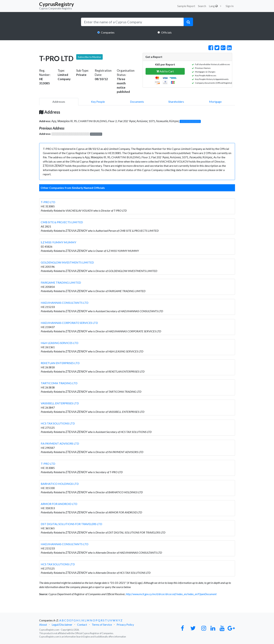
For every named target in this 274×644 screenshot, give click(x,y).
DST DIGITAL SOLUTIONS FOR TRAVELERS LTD (71, 524)
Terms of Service (102, 624)
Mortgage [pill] (215, 102)
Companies (108, 32)
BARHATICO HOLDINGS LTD (60, 484)
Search (202, 6)
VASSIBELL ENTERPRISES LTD (60, 403)
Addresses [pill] (59, 102)
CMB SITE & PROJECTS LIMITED (62, 222)
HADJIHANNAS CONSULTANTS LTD (65, 303)
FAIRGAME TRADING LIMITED (61, 282)
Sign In (230, 6)
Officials (166, 32)
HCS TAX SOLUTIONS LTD (58, 423)
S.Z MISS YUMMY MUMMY (58, 242)
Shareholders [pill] (176, 102)
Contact (82, 624)
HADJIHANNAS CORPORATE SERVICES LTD (69, 323)
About (43, 624)
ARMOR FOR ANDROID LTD (59, 504)
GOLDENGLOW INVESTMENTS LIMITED (67, 262)
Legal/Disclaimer (62, 624)
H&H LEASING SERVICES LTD (60, 343)
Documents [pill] (137, 102)
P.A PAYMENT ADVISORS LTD (60, 443)
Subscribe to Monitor (89, 57)
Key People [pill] (98, 102)
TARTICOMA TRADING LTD (59, 383)
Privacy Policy (125, 624)
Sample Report (186, 6)
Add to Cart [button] (165, 71)
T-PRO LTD (48, 202)
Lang (213, 6)
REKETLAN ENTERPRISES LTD (60, 363)
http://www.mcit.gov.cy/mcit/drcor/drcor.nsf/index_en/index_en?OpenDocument (171, 594)
